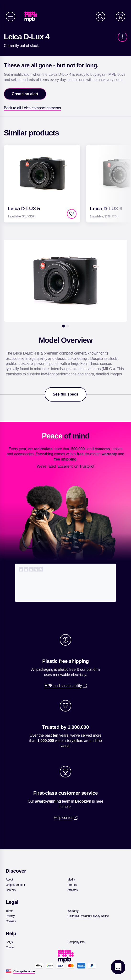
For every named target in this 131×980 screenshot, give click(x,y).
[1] (63, 326)
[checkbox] (72, 214)
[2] (68, 326)
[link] (33, 17)
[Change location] (24, 971)
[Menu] (11, 17)
